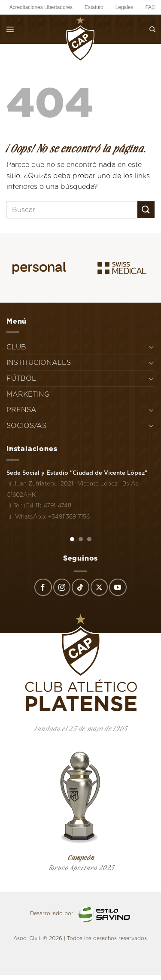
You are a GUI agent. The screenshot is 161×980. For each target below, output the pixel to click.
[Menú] (10, 29)
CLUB (16, 347)
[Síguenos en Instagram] (62, 587)
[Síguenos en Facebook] (43, 587)
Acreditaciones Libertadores (41, 7)
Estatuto (94, 7)
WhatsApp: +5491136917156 (48, 516)
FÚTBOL (21, 378)
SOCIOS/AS (26, 426)
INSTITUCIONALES (39, 363)
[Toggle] (151, 347)
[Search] (152, 29)
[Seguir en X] (99, 587)
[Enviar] (146, 210)
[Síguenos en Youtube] (118, 587)
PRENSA (21, 410)
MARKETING (28, 394)
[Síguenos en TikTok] (80, 587)
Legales (125, 7)
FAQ (150, 7)
